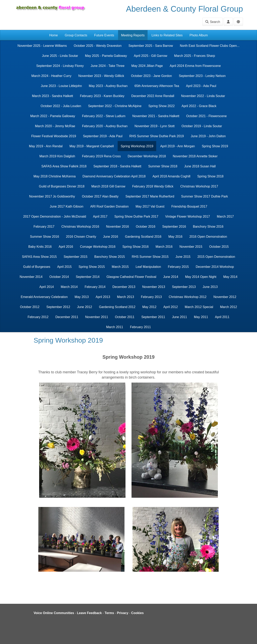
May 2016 (175, 237)
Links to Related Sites (167, 35)
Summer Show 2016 (44, 237)
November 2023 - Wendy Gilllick (101, 76)
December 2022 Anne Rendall (153, 96)
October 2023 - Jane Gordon (152, 76)
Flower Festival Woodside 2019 (54, 136)
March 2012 (229, 307)
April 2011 (222, 317)
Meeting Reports (133, 35)
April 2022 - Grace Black (199, 106)
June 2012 (85, 307)
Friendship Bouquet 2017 (189, 206)
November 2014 (31, 277)
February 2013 (151, 297)
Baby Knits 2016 (40, 247)
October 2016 (146, 227)
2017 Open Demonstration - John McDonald (55, 217)
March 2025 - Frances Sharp (195, 56)
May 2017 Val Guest (150, 206)
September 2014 (88, 277)
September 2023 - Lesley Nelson (202, 76)
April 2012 (171, 307)
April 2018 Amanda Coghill (171, 176)
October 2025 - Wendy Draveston (98, 46)
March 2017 (225, 217)
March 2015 (120, 267)
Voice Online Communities (54, 613)
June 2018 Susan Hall (200, 166)
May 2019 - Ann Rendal (46, 146)
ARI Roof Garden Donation (109, 206)
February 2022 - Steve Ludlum (104, 116)
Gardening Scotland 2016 (143, 237)
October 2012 (30, 307)
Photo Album (199, 35)
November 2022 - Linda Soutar (203, 96)
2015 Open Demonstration (216, 257)
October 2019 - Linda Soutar (202, 126)
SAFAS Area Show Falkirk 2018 (64, 166)
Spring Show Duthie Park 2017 (136, 217)
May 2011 (201, 317)
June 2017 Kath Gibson (67, 206)
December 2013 (124, 287)
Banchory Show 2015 (110, 257)
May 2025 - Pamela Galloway (106, 56)
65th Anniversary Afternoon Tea (157, 86)
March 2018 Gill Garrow (108, 186)
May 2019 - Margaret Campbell (92, 146)
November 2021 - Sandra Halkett (156, 116)
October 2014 (59, 277)
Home (54, 35)
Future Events (104, 35)
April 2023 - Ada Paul (201, 86)
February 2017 (44, 227)
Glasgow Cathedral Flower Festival (131, 277)
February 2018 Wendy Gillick (153, 186)
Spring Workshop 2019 (137, 146)
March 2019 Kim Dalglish (57, 156)
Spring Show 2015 (92, 267)
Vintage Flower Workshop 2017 (188, 217)
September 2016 (174, 227)
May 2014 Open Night (201, 277)
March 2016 (164, 247)
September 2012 (58, 307)
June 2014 (171, 277)
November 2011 (97, 317)
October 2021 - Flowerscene (206, 116)
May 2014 (230, 277)
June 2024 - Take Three (107, 66)
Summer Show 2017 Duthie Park (204, 196)
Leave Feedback (89, 613)
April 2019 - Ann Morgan (178, 146)
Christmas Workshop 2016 (80, 227)
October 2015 (219, 247)
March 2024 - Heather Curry (51, 76)
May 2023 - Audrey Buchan (108, 86)
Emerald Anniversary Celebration (44, 297)
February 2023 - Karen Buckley (102, 96)
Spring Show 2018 (211, 176)
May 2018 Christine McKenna (55, 176)
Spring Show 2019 (215, 146)
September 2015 (75, 257)
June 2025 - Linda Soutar (60, 56)
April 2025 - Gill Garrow (151, 56)
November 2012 (225, 297)
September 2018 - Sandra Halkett (117, 166)
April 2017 (100, 217)
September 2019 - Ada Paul (103, 136)
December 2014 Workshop (215, 267)
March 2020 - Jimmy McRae (55, 126)
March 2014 (69, 287)
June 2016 (111, 237)
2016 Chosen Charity (81, 237)
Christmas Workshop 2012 (188, 297)
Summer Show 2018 (163, 166)
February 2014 (95, 287)
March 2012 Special (199, 307)
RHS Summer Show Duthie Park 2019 (157, 136)
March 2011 (115, 327)
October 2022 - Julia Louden (61, 106)
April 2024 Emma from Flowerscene (195, 66)
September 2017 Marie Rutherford (150, 196)
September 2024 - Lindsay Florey (60, 66)
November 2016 (117, 227)
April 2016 (66, 247)
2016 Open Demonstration (208, 237)
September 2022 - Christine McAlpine (115, 106)
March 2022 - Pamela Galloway (53, 116)
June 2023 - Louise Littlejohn (61, 86)
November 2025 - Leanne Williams (42, 46)
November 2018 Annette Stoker (195, 156)
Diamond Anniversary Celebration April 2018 (114, 176)
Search (213, 22)
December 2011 (67, 317)
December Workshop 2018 (147, 156)
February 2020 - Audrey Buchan (105, 126)
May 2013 (82, 297)
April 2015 (64, 267)
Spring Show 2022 (162, 106)
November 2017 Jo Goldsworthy (52, 196)
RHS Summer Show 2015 (150, 257)
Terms (109, 613)
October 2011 (125, 317)
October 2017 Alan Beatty (100, 196)
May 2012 (149, 307)
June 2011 (180, 317)
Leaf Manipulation (148, 267)
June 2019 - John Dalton (208, 136)
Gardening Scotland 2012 (117, 307)
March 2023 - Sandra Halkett (53, 96)
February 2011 (140, 327)
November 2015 (191, 247)
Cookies (137, 613)
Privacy (123, 613)
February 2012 (38, 317)
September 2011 (153, 317)
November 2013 (154, 287)
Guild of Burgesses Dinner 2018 (62, 186)
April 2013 (103, 297)
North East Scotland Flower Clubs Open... (210, 46)
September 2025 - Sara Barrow (151, 46)
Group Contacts (76, 35)
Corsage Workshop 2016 (98, 247)
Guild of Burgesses (37, 267)
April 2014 (47, 287)
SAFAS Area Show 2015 (39, 257)
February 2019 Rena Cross (101, 156)
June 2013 (210, 287)
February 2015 (178, 267)
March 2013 (126, 297)
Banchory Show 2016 (208, 227)
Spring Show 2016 (136, 247)
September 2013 (184, 287)
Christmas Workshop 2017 (199, 186)
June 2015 (183, 257)
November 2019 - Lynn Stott (155, 126)
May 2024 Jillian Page (147, 66)
